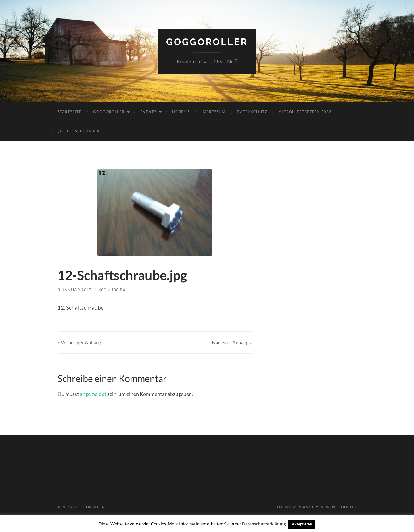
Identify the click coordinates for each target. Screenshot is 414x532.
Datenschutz (252, 112)
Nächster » (232, 343)
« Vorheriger (79, 343)
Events (148, 112)
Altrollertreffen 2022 (305, 112)
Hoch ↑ (349, 507)
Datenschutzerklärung (264, 524)
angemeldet (93, 394)
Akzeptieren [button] (302, 524)
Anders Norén (319, 507)
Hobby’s (181, 112)
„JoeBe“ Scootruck (79, 131)
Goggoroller (207, 42)
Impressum (213, 112)
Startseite (70, 112)
